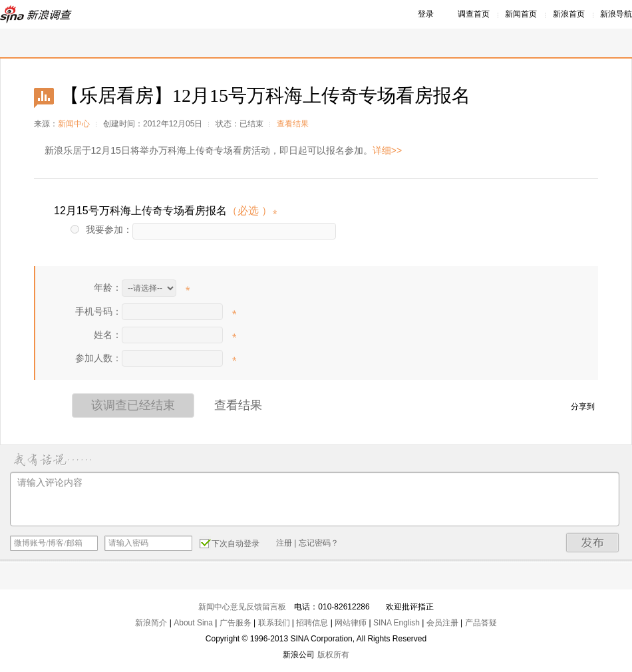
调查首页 (474, 14)
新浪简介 (151, 623)
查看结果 (293, 124)
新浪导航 (616, 14)
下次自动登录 (230, 543)
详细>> (387, 150)
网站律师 (351, 623)
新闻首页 (521, 14)
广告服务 (236, 623)
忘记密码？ (319, 543)
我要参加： (101, 230)
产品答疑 (481, 623)
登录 (426, 14)
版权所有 (333, 655)
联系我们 (274, 623)
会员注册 (442, 623)
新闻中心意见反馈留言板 (242, 607)
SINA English (396, 623)
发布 (593, 543)
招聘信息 (312, 623)
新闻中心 (74, 124)
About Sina (193, 623)
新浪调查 (37, 14)
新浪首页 (569, 14)
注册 (284, 543)
